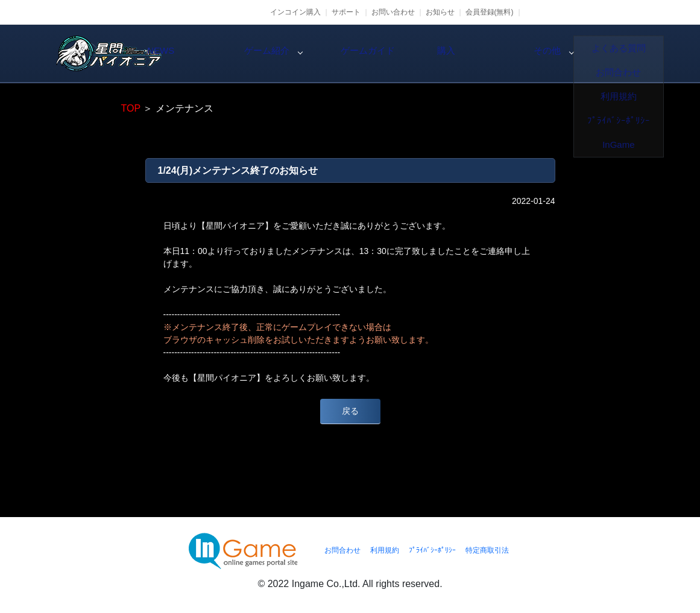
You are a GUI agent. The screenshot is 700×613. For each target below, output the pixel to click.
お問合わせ (342, 550)
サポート (346, 12)
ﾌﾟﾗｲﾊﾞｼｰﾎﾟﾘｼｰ (432, 550)
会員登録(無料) (490, 12)
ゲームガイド (426, 54)
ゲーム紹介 (323, 54)
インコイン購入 (295, 12)
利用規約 (385, 550)
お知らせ (440, 12)
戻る (350, 411)
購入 (528, 54)
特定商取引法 (487, 550)
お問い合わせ (393, 12)
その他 (631, 54)
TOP (131, 108)
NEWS (221, 54)
